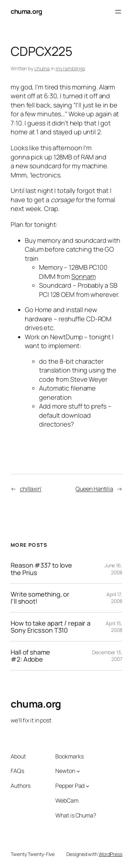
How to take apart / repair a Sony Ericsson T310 (51, 627)
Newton (65, 771)
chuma (42, 68)
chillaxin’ (31, 489)
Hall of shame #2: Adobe (30, 656)
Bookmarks (69, 756)
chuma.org (26, 11)
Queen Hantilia (94, 489)
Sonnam (83, 276)
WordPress (110, 854)
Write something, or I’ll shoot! (40, 598)
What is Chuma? (76, 815)
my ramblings (70, 68)
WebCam (67, 800)
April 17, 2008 (114, 598)
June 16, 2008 (113, 569)
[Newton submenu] (78, 771)
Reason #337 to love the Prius (41, 569)
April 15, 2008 (114, 627)
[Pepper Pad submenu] (88, 786)
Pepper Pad (70, 786)
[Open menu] (118, 12)
